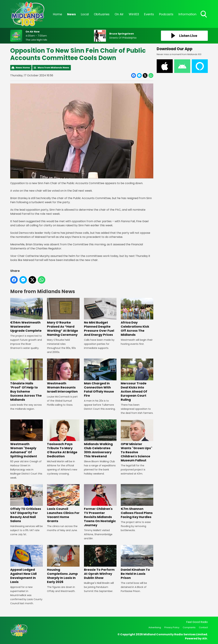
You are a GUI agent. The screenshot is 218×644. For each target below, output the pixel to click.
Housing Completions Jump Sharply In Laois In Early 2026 (63, 565)
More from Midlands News (53, 68)
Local (85, 14)
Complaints (189, 627)
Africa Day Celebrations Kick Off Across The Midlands (137, 317)
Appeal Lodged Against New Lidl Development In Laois (26, 565)
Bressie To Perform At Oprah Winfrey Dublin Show (100, 562)
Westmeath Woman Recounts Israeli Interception (63, 376)
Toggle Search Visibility (204, 14)
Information (187, 14)
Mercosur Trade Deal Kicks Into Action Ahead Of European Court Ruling (137, 380)
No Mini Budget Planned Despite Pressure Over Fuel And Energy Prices (100, 317)
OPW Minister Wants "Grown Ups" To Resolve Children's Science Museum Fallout (137, 441)
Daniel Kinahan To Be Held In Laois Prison (137, 562)
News (71, 14)
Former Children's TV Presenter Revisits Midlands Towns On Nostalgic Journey (100, 506)
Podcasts (166, 14)
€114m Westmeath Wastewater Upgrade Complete (26, 315)
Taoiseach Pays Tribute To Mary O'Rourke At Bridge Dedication (63, 439)
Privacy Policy (172, 627)
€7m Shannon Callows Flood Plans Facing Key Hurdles (137, 502)
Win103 (134, 14)
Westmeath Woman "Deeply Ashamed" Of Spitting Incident (26, 439)
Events (149, 14)
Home (57, 14)
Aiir (205, 638)
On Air (119, 14)
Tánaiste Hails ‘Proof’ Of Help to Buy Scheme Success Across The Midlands (26, 380)
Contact (203, 627)
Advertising (155, 627)
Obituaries (102, 14)
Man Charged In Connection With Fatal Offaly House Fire (100, 378)
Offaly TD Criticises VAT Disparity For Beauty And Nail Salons (26, 504)
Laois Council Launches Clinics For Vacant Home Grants (63, 504)
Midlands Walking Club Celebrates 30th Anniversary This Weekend (100, 439)
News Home (23, 68)
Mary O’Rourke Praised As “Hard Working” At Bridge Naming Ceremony (63, 317)
